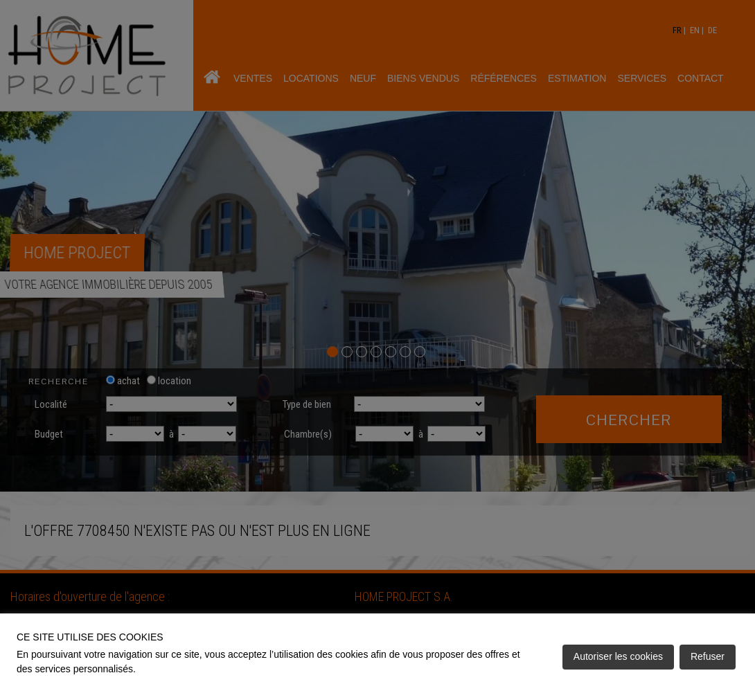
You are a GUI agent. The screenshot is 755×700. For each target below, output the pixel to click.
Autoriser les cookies (618, 656)
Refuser (708, 656)
